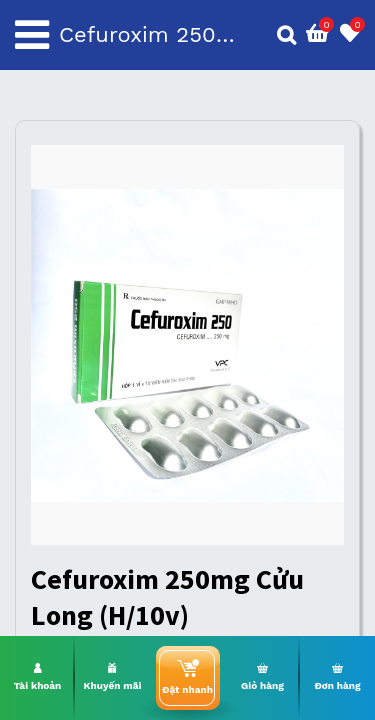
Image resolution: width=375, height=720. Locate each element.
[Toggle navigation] (32, 35)
